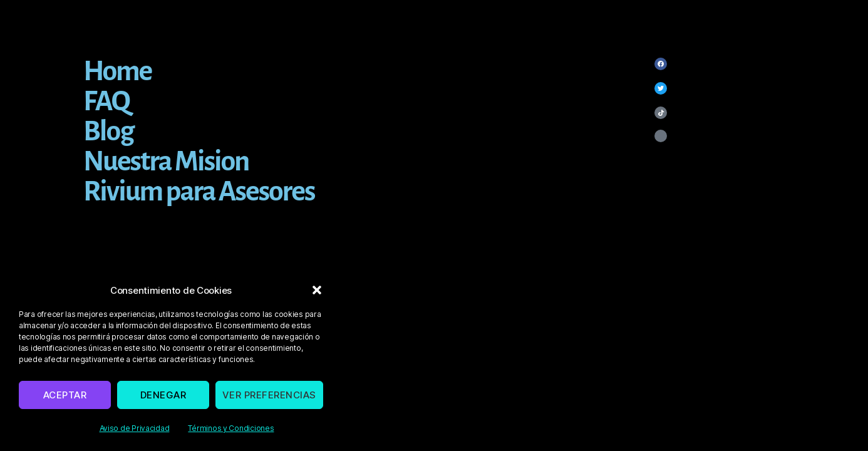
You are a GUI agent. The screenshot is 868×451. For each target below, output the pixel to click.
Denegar (163, 395)
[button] (317, 290)
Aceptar (65, 395)
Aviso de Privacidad (135, 428)
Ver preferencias (269, 395)
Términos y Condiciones (231, 428)
